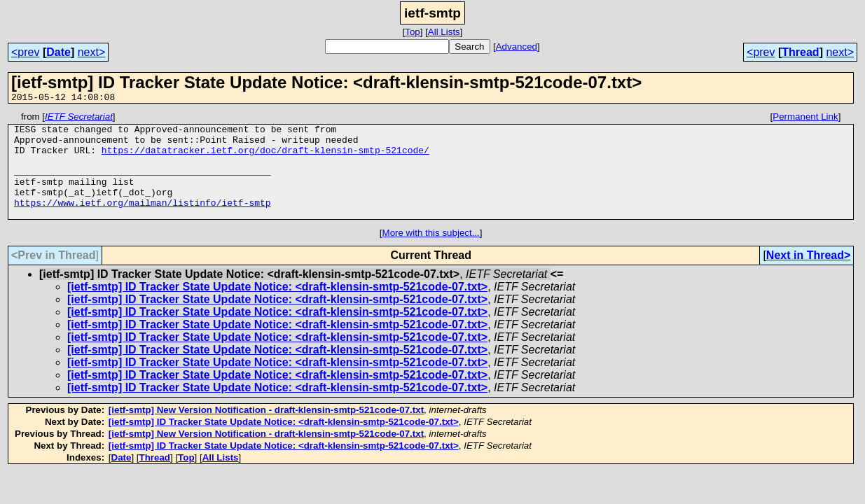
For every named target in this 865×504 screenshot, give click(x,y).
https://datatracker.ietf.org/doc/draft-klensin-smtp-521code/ (265, 158)
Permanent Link (805, 119)
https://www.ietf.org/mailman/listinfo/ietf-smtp (143, 221)
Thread (800, 52)
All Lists (444, 32)
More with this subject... (431, 254)
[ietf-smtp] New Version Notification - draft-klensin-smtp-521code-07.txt (266, 431)
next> (92, 52)
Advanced (517, 47)
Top (413, 32)
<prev (25, 52)
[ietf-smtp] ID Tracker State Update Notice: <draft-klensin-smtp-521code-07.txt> (277, 308)
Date (58, 52)
